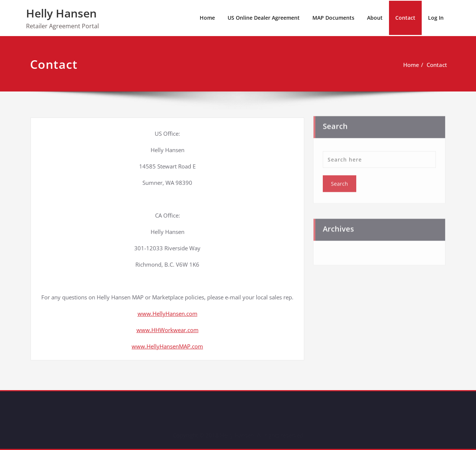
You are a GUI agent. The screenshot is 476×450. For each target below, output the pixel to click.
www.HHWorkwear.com (168, 330)
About (375, 18)
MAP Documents (333, 18)
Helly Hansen (61, 13)
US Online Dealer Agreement (264, 18)
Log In (436, 18)
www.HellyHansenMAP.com (167, 346)
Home (207, 18)
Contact (405, 18)
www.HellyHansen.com (168, 314)
